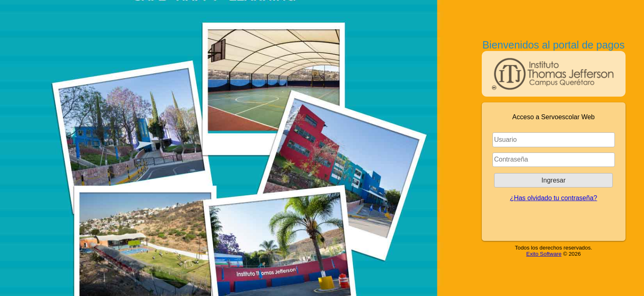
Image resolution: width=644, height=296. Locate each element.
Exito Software (544, 254)
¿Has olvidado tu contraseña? (553, 198)
